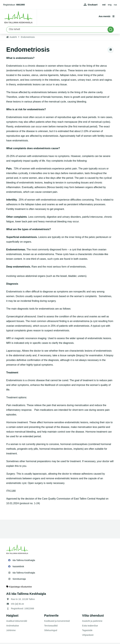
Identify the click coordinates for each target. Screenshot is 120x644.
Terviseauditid (51, 627)
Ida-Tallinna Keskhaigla (24, 561)
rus (115, 5)
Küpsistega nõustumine (19, 588)
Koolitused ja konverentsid (57, 622)
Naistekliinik (18, 568)
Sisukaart (93, 5)
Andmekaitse (13, 627)
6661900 (21, 5)
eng (110, 5)
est (104, 5)
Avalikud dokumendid (17, 622)
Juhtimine (11, 632)
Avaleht (13, 38)
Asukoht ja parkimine (92, 622)
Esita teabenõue (90, 627)
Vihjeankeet (88, 636)
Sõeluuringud (51, 632)
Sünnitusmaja (19, 580)
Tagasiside (87, 632)
